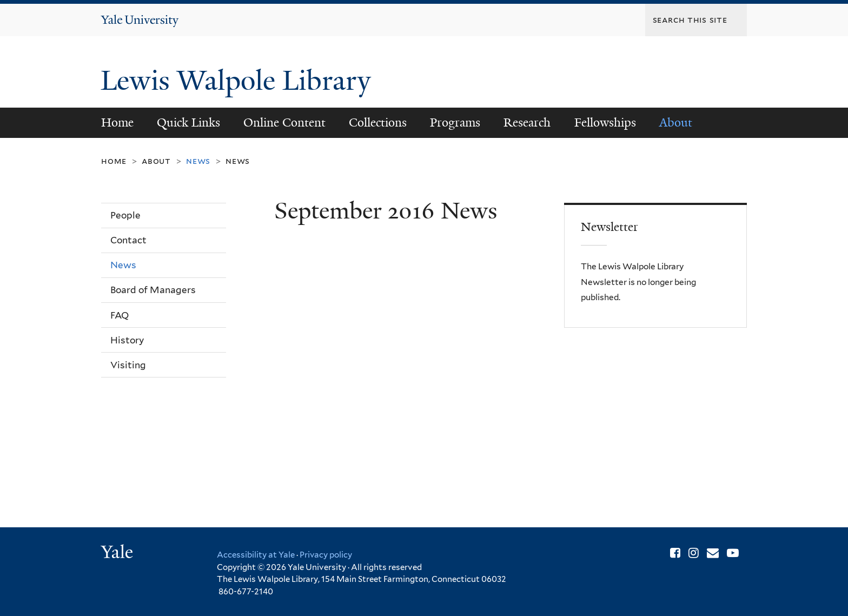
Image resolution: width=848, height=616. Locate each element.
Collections (378, 122)
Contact (128, 240)
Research (527, 122)
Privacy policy (326, 555)
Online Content (284, 122)
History (127, 340)
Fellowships (605, 122)
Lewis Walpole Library (239, 81)
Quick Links (188, 122)
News (238, 161)
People (125, 215)
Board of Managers (153, 290)
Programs (455, 122)
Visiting (128, 365)
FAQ (120, 315)
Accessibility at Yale (256, 555)
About (676, 122)
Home (117, 122)
